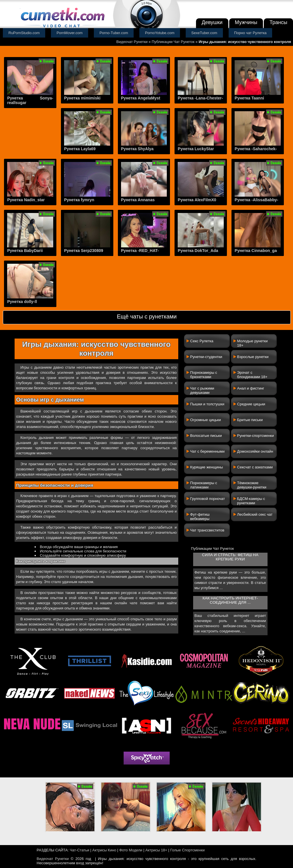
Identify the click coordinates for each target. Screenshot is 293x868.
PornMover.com (70, 33)
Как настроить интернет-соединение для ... (230, 600)
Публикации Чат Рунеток (173, 42)
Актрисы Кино (104, 850)
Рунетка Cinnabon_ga (256, 251)
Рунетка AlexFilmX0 (197, 200)
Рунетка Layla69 (80, 149)
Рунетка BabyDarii (25, 251)
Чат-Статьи (80, 850)
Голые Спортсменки (187, 850)
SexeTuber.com (204, 33)
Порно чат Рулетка (250, 33)
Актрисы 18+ (156, 850)
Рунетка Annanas (138, 200)
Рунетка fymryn (79, 200)
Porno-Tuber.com (114, 33)
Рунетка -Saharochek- (256, 149)
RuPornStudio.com (24, 33)
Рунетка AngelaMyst (141, 98)
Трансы (278, 22)
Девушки (212, 22)
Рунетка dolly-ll (22, 302)
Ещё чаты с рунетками (147, 316)
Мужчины (246, 22)
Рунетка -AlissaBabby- (256, 200)
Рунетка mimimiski (82, 98)
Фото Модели (131, 850)
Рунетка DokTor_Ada (198, 251)
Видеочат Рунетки (132, 42)
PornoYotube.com (160, 33)
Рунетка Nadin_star (26, 200)
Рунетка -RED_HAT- (140, 251)
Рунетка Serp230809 (84, 251)
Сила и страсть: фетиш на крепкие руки (230, 557)
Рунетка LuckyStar (196, 149)
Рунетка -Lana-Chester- (200, 98)
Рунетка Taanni (249, 98)
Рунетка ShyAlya (137, 149)
